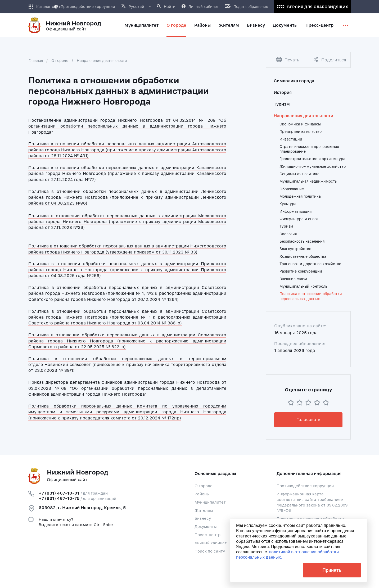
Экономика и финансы (300, 124)
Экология (288, 234)
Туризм (282, 104)
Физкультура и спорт (299, 219)
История (283, 92)
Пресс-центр (207, 535)
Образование (292, 189)
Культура (288, 204)
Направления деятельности (102, 61)
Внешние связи (293, 279)
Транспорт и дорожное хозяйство (310, 264)
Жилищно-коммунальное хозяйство (313, 166)
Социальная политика (299, 174)
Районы (202, 494)
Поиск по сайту (210, 551)
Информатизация (295, 211)
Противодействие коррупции (85, 7)
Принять (332, 570)
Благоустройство (295, 249)
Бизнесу (203, 518)
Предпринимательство (301, 132)
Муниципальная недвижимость (308, 181)
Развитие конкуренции (301, 271)
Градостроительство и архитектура (312, 159)
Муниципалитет (210, 502)
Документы (206, 527)
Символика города (294, 81)
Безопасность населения (302, 241)
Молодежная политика (300, 196)
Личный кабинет (211, 543)
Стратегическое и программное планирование (309, 149)
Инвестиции (291, 139)
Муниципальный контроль (303, 286)
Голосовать (308, 420)
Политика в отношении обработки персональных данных (311, 296)
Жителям (204, 510)
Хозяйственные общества (303, 256)
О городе (60, 61)
